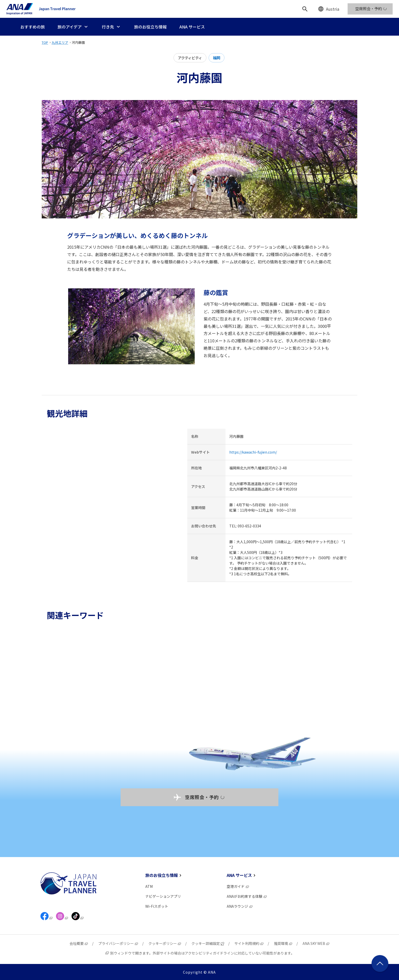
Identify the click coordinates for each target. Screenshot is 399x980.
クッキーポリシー (165, 943)
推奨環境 (283, 943)
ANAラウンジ (240, 906)
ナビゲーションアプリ (163, 896)
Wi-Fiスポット (157, 906)
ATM (149, 886)
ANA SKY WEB (316, 943)
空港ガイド (238, 886)
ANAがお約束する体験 (247, 896)
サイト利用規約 (249, 943)
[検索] (305, 9)
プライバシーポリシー (118, 943)
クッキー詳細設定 (208, 943)
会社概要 (79, 943)
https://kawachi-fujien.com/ (253, 452)
